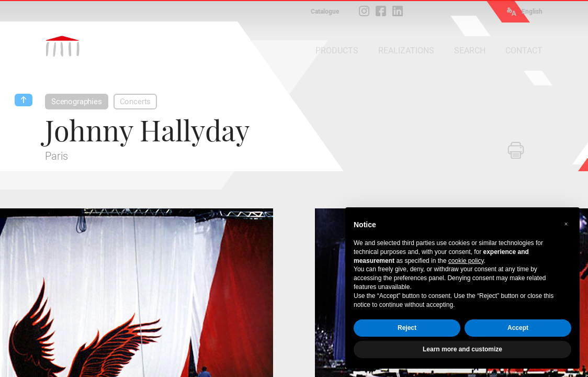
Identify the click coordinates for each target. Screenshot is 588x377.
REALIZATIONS (406, 51)
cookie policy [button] (466, 261)
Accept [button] (518, 328)
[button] (566, 224)
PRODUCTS (337, 51)
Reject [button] (407, 328)
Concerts (135, 102)
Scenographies (77, 102)
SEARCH (470, 51)
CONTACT (524, 51)
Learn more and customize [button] (462, 349)
